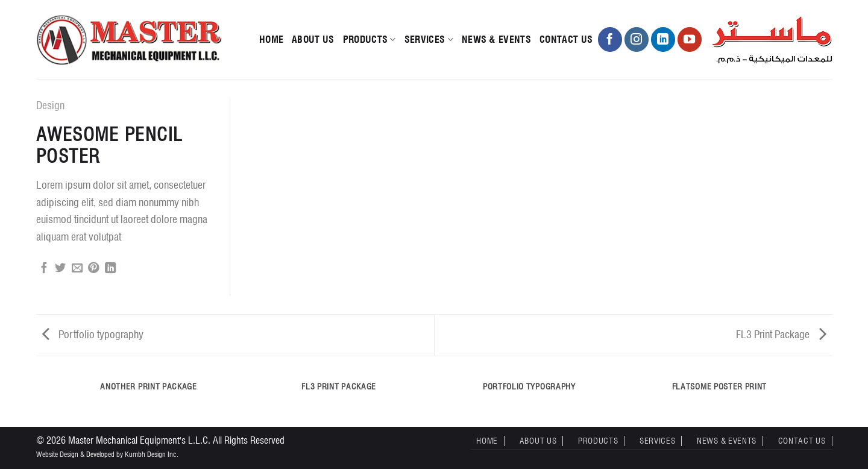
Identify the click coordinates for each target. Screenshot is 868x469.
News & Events (496, 39)
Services (429, 40)
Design (50, 105)
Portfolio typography (93, 334)
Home (271, 39)
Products (370, 40)
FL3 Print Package (781, 334)
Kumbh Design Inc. (152, 454)
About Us (313, 39)
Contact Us (566, 39)
